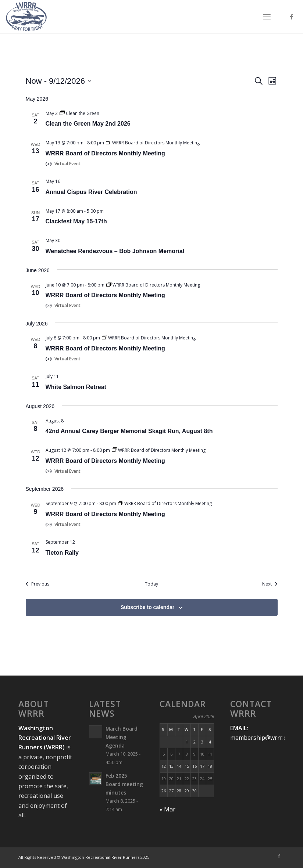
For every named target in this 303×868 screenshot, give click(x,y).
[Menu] (267, 17)
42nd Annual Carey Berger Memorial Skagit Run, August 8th (129, 431)
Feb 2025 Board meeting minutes (124, 784)
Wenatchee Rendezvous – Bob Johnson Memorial (115, 251)
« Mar (167, 809)
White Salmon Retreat (76, 387)
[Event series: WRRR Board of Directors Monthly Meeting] (153, 143)
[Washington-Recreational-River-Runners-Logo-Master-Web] (26, 17)
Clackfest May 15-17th (76, 221)
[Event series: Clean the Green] (79, 113)
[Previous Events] (38, 584)
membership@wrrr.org (262, 738)
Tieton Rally (62, 553)
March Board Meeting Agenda (122, 737)
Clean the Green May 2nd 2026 (88, 124)
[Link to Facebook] (292, 17)
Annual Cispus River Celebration (91, 192)
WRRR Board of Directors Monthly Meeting (105, 153)
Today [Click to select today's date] (151, 584)
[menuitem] (267, 17)
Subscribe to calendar (147, 607)
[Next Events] (270, 584)
